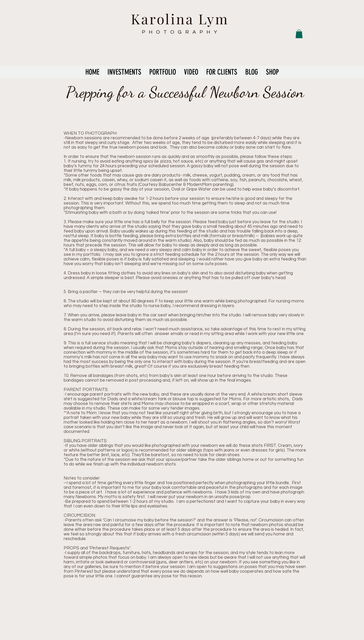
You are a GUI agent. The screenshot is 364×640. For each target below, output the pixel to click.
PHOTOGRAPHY (181, 32)
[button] (299, 34)
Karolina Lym (180, 19)
